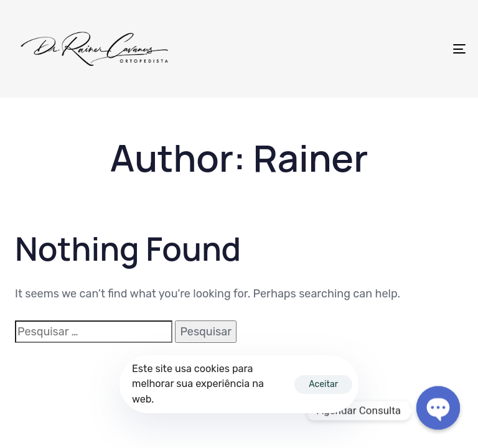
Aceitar (323, 384)
